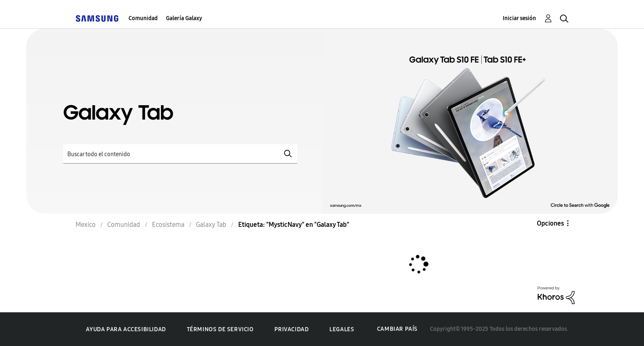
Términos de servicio (220, 329)
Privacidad (291, 329)
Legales (342, 329)
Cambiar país (397, 329)
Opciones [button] (550, 223)
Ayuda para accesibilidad (126, 329)
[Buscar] (180, 154)
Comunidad (143, 18)
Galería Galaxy (184, 18)
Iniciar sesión (519, 18)
